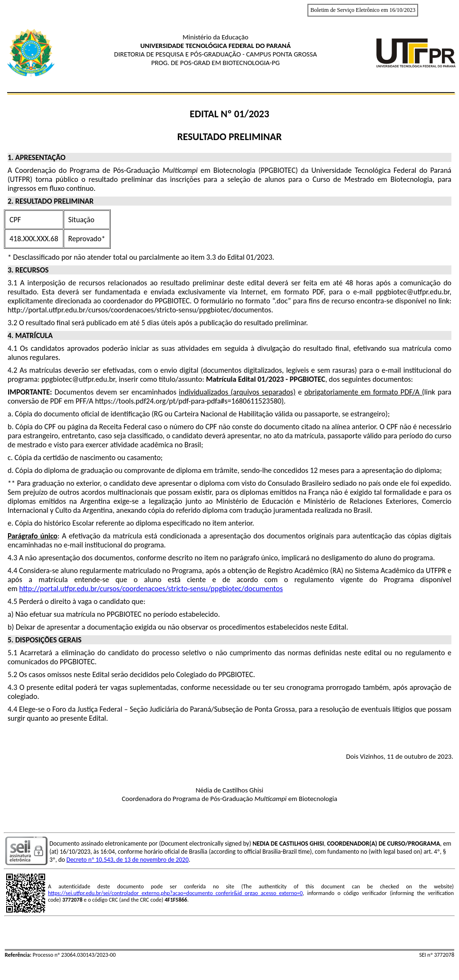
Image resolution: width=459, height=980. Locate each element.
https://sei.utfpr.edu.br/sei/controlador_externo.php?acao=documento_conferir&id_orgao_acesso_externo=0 (175, 893)
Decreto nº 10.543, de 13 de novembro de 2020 (128, 860)
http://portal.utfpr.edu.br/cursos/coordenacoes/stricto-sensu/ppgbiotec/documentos (151, 589)
